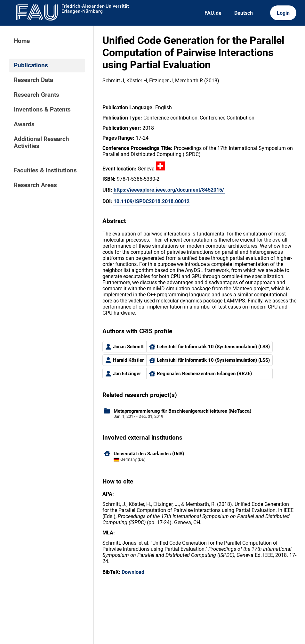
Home (22, 41)
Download (133, 572)
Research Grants (36, 95)
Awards (24, 124)
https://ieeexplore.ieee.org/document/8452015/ (169, 190)
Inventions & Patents (42, 110)
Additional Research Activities (41, 143)
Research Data (33, 80)
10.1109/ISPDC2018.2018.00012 (152, 201)
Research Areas (35, 185)
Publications (31, 65)
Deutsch (244, 13)
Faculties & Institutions (45, 170)
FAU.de (213, 13)
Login (283, 13)
